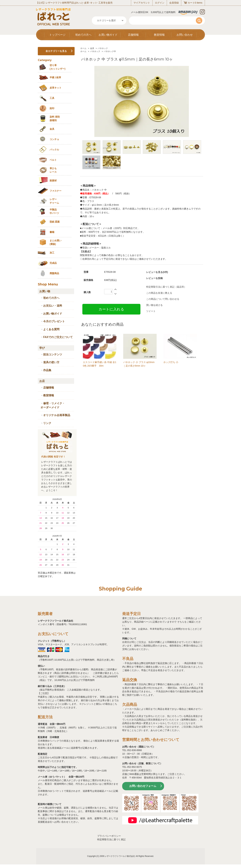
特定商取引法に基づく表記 (111, 839)
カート (191, 3)
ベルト (53, 160)
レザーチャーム (54, 201)
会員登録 (174, 3)
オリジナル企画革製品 (57, 415)
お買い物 (45, 291)
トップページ (57, 35)
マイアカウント (142, 3)
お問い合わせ (185, 35)
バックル (54, 150)
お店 (42, 381)
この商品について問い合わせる (163, 299)
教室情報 (159, 35)
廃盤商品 (54, 273)
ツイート (151, 311)
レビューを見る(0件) (157, 272)
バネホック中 (110, 51)
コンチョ (54, 139)
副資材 (53, 180)
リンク (47, 423)
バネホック (103, 48)
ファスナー (56, 191)
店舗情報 (133, 35)
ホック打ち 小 (171, 362)
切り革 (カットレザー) (57, 67)
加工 (52, 253)
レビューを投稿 (154, 278)
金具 (92, 48)
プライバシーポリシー (109, 836)
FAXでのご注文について (58, 337)
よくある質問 (51, 329)
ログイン (160, 3)
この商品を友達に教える (159, 293)
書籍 (52, 232)
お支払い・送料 (53, 306)
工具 (52, 98)
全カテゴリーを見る (56, 51)
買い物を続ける (154, 305)
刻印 (52, 108)
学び (42, 348)
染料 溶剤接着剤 (55, 119)
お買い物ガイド (108, 35)
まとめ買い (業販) (56, 242)
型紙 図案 (55, 222)
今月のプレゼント (54, 321)
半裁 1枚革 (55, 77)
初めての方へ (83, 35)
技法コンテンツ (53, 354)
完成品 (53, 263)
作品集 (47, 370)
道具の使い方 (51, 362)
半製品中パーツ (54, 211)
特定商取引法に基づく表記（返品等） (166, 287)
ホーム (83, 48)
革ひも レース (53, 170)
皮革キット (56, 88)
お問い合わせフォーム (143, 786)
